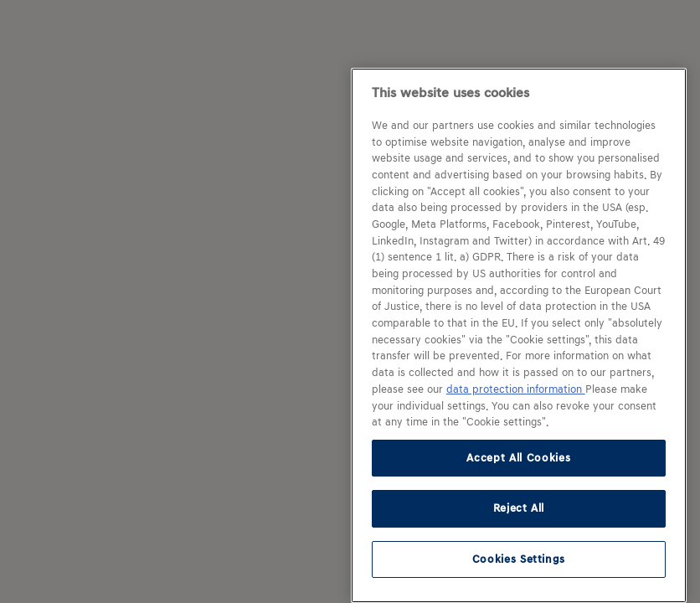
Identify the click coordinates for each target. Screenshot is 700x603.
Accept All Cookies (518, 458)
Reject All (519, 508)
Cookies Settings (519, 559)
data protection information (516, 389)
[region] (519, 335)
